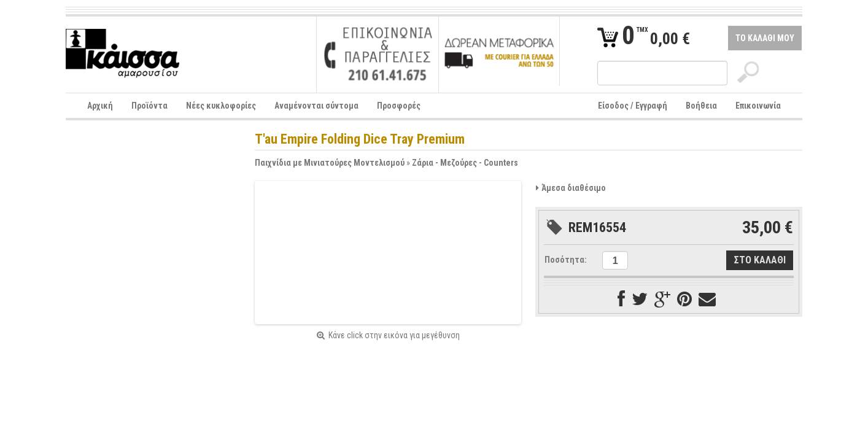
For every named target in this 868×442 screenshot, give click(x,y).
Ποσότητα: (566, 260)
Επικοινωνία (758, 106)
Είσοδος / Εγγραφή (633, 106)
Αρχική (100, 106)
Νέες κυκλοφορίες (221, 106)
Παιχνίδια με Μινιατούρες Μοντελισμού (330, 163)
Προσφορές (399, 106)
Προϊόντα (149, 106)
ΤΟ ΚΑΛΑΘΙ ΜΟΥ (765, 38)
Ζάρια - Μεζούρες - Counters (465, 163)
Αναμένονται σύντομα (316, 106)
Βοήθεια (701, 106)
